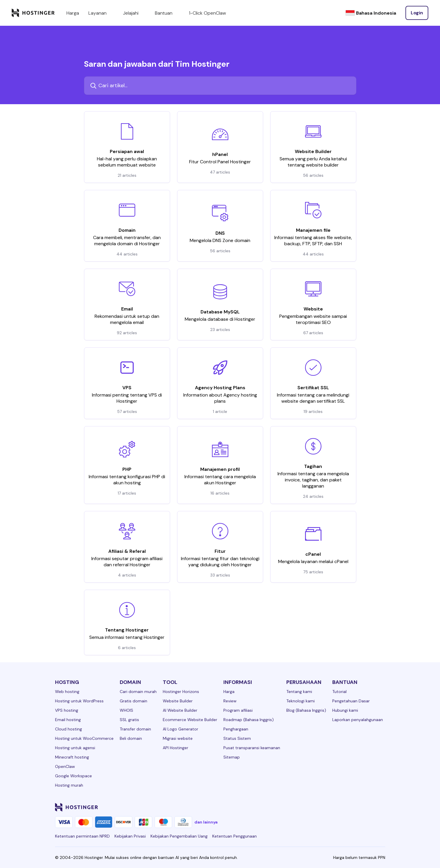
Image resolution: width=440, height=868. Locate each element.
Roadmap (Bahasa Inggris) (249, 720)
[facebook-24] (323, 807)
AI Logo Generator (180, 729)
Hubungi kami (345, 710)
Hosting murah (69, 785)
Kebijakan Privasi (130, 836)
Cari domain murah (138, 692)
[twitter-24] (347, 807)
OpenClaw (65, 766)
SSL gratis (129, 720)
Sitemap (232, 757)
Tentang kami (299, 692)
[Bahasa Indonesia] (371, 13)
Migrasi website (178, 738)
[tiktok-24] (382, 807)
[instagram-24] (335, 807)
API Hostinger (176, 748)
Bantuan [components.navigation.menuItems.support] (167, 13)
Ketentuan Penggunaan (234, 836)
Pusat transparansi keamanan (252, 748)
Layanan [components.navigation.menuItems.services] (101, 13)
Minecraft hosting (72, 757)
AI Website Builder (180, 710)
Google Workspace (73, 776)
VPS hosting (67, 710)
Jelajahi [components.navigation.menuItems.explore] (134, 13)
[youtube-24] (358, 807)
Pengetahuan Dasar (351, 701)
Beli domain (131, 738)
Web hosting (67, 692)
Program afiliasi (238, 710)
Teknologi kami (301, 701)
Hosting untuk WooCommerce (84, 738)
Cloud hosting (69, 729)
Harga (229, 692)
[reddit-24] (370, 807)
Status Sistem (237, 738)
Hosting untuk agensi (75, 748)
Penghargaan (236, 729)
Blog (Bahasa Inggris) (306, 710)
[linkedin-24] (311, 807)
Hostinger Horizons (181, 692)
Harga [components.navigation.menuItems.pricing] (73, 13)
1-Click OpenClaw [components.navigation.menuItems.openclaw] (207, 13)
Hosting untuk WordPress (79, 701)
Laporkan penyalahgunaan (358, 720)
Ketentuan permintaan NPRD (82, 836)
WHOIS (126, 710)
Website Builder (178, 701)
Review (230, 701)
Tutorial (339, 692)
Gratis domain (133, 701)
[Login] (417, 13)
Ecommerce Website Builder (190, 720)
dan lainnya (206, 822)
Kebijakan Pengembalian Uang (179, 836)
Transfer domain (135, 729)
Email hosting (68, 720)
